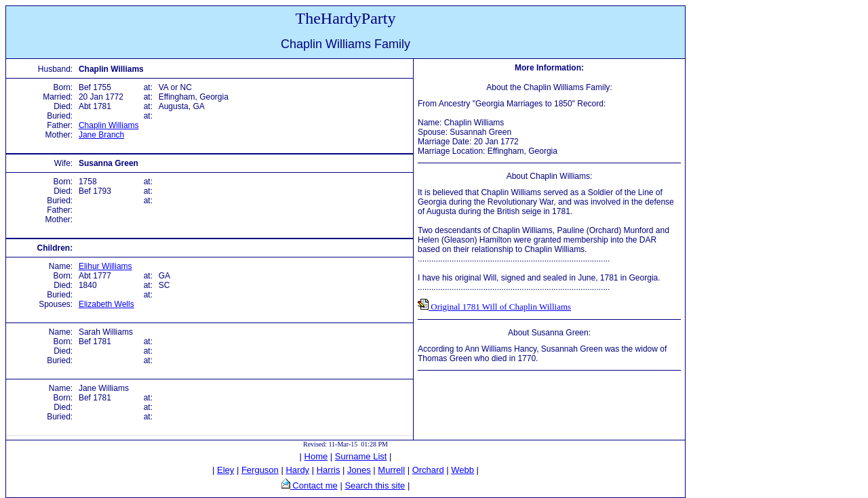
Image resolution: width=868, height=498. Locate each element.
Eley (225, 470)
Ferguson (260, 470)
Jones (359, 470)
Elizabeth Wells (106, 304)
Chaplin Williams (109, 125)
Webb (462, 470)
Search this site (375, 485)
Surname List (361, 456)
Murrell (391, 470)
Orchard (428, 470)
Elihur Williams (105, 266)
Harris (329, 470)
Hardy (297, 470)
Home (316, 456)
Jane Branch (101, 135)
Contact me (314, 485)
